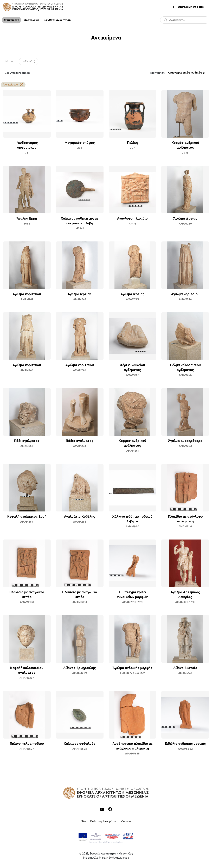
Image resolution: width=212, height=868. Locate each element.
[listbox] (28, 61)
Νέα (83, 821)
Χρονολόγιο (32, 20)
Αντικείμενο (13, 85)
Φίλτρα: (9, 62)
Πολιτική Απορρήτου (104, 821)
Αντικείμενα (11, 20)
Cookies (126, 821)
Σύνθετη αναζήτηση (57, 20)
